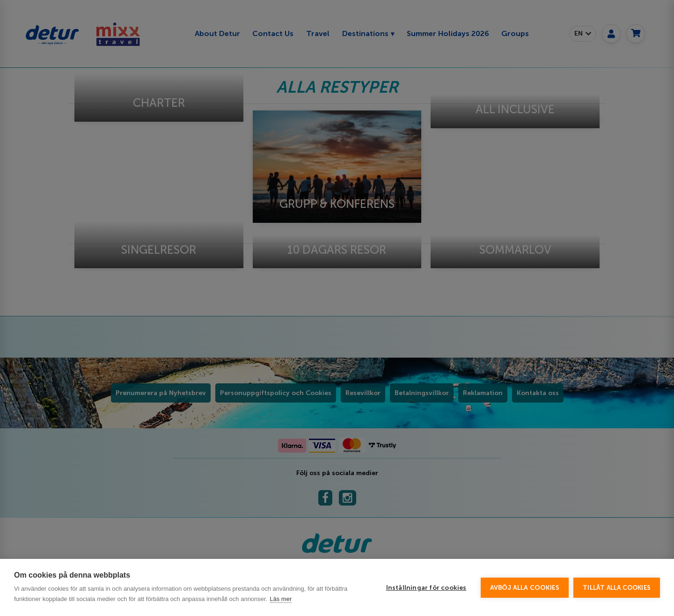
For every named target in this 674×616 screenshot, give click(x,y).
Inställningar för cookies (426, 588)
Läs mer (281, 599)
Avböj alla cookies (525, 588)
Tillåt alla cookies (617, 588)
